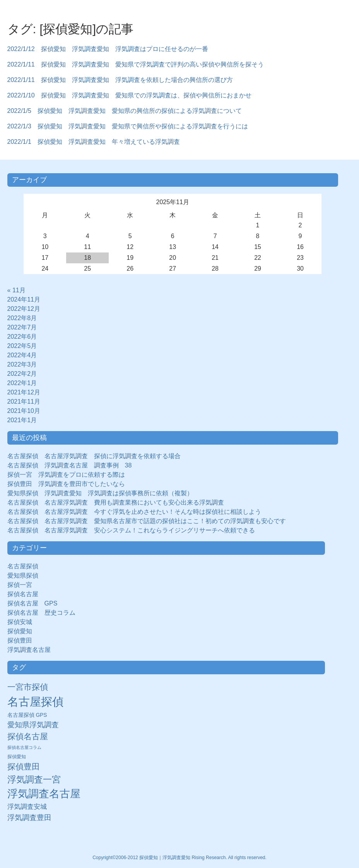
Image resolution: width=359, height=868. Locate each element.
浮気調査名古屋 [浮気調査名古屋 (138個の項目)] (44, 794)
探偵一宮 (23, 585)
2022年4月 (22, 355)
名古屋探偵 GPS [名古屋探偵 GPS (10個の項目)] (27, 715)
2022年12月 (24, 309)
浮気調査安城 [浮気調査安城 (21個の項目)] (27, 807)
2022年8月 (22, 318)
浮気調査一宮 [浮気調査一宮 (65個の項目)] (34, 779)
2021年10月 (24, 411)
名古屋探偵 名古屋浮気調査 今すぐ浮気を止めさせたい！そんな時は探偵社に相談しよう (134, 512)
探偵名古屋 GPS (32, 603)
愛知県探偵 (23, 576)
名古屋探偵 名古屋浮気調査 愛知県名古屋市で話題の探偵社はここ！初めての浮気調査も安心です (147, 521)
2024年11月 (24, 299)
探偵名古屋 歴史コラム (44, 613)
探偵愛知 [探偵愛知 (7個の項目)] (17, 757)
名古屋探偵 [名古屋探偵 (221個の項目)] (35, 702)
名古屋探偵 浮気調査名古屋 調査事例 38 (70, 465)
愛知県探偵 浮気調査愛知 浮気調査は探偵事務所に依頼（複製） (100, 493)
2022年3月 (22, 364)
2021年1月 (22, 420)
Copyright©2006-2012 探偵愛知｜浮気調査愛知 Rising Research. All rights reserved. (179, 858)
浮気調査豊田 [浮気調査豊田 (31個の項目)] (29, 817)
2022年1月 (22, 383)
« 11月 (16, 290)
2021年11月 (24, 402)
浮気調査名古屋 (29, 650)
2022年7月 (22, 327)
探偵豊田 (23, 640)
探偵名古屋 (23, 594)
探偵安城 (20, 622)
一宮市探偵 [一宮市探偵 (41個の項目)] (28, 687)
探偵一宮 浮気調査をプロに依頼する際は (66, 475)
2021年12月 (24, 392)
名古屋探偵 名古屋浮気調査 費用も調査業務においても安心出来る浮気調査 (116, 502)
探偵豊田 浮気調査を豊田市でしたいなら (66, 484)
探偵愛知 (23, 631)
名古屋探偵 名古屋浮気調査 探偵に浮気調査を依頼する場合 (94, 456)
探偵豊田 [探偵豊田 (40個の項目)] (24, 767)
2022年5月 (22, 346)
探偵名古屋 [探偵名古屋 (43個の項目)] (28, 736)
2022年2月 (22, 374)
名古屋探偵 (23, 566)
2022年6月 (22, 337)
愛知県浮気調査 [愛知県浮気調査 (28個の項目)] (33, 725)
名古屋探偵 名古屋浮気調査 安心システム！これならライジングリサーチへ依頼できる (131, 530)
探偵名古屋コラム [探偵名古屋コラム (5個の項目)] (24, 747)
